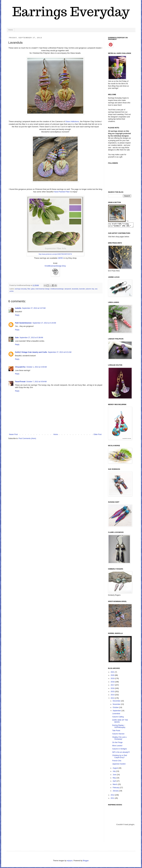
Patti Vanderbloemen (23, 323)
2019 (113, 679)
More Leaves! (117, 746)
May (114, 779)
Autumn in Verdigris (119, 750)
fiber (29, 289)
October (116, 708)
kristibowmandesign (57, 289)
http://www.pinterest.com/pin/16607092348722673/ (55, 254)
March (115, 785)
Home (11, 30)
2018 (113, 683)
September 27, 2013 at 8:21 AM (60, 352)
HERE (60, 258)
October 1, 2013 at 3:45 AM (37, 367)
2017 (113, 686)
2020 (113, 676)
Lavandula (116, 714)
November (117, 705)
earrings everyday (21, 289)
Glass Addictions (72, 121)
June (115, 775)
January (116, 792)
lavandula (75, 289)
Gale (17, 338)
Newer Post (13, 434)
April (115, 782)
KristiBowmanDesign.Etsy (55, 266)
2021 (113, 673)
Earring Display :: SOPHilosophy (119, 727)
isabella (18, 308)
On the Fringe (117, 743)
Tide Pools (116, 731)
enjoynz (70, 861)
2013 (113, 699)
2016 (113, 689)
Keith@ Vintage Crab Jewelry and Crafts (31, 352)
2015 (113, 692)
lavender (82, 289)
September (117, 711)
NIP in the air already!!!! (121, 753)
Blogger (86, 861)
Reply (17, 315)
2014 (113, 696)
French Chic (117, 762)
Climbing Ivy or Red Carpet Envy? (120, 757)
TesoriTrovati (20, 382)
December (117, 702)
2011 (113, 799)
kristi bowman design (43, 289)
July (114, 772)
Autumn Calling (118, 718)
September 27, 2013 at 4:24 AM (44, 323)
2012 (113, 796)
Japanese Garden (119, 765)
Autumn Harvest (118, 735)
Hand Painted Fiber (62, 192)
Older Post (98, 434)
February (116, 788)
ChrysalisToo (20, 367)
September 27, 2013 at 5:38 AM (31, 338)
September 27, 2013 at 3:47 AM (34, 308)
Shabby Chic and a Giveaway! (119, 739)
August (115, 769)
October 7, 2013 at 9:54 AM (36, 382)
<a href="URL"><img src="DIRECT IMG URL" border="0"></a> (122, 225)
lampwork (68, 289)
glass (33, 289)
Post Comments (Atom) (27, 438)
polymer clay (90, 289)
